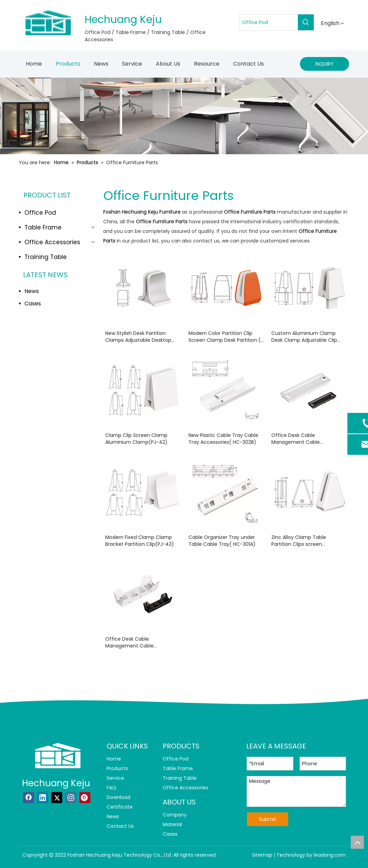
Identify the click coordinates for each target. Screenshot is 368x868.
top (357, 842)
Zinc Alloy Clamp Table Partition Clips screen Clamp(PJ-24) (299, 541)
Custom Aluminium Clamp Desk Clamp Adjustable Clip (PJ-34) (304, 337)
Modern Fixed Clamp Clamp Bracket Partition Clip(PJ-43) (140, 541)
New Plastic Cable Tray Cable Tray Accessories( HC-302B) (223, 439)
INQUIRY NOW (324, 66)
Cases (33, 303)
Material (172, 824)
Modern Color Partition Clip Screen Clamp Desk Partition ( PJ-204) (225, 337)
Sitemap (262, 855)
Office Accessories (52, 242)
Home (114, 759)
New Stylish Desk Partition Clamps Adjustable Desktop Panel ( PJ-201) (138, 337)
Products (117, 768)
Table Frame (43, 227)
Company (175, 815)
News (32, 291)
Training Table (46, 257)
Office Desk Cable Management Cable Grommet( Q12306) (129, 642)
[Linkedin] (43, 798)
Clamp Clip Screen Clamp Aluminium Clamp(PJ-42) (136, 439)
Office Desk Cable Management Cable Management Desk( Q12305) (306, 439)
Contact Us (120, 826)
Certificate (120, 807)
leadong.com (330, 855)
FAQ (111, 788)
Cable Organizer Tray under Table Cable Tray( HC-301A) (222, 541)
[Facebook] (29, 798)
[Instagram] (71, 798)
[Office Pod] (269, 22)
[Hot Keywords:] (306, 22)
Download (118, 797)
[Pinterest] (85, 798)
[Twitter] (57, 798)
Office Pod (40, 213)
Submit (268, 819)
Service (115, 778)
